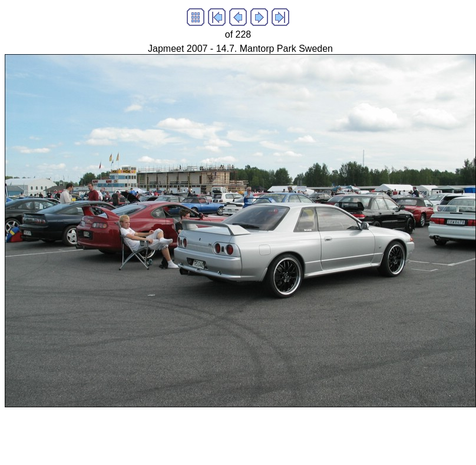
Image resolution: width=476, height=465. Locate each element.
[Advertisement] (219, 434)
